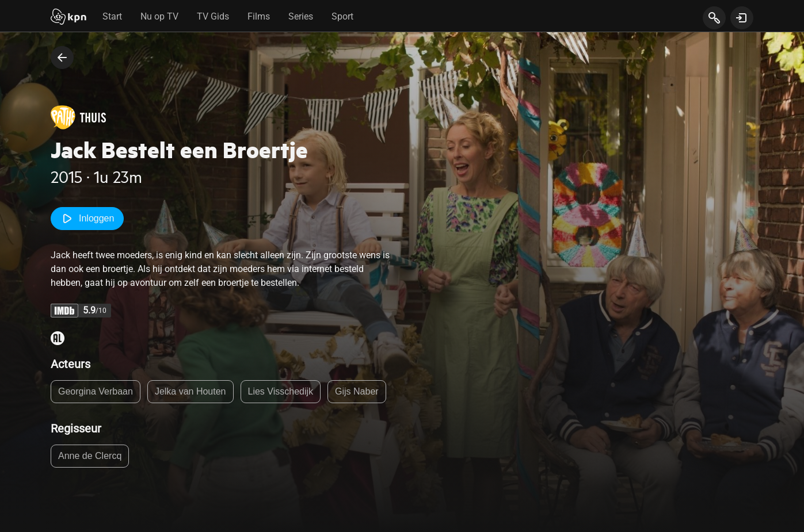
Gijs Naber (357, 391)
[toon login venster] (742, 18)
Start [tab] (112, 16)
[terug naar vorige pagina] (62, 58)
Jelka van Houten (190, 391)
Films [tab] (259, 16)
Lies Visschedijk (281, 391)
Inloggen (87, 219)
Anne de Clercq (90, 456)
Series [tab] (301, 16)
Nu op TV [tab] (159, 16)
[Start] (68, 18)
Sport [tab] (342, 16)
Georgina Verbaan (96, 391)
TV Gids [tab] (213, 16)
